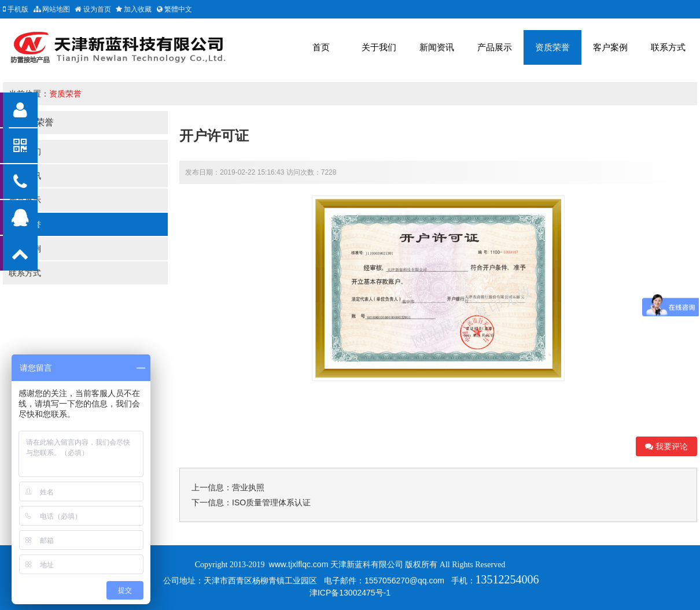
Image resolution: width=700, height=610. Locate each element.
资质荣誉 (552, 47)
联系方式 (668, 47)
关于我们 (379, 47)
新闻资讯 (437, 47)
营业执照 (248, 487)
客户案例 (610, 47)
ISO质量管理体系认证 (271, 502)
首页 (321, 47)
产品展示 (495, 47)
